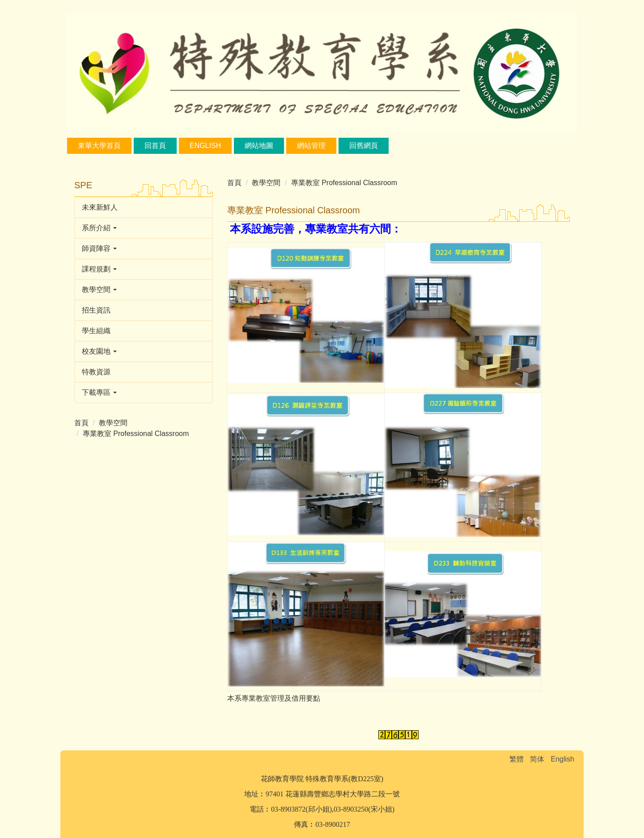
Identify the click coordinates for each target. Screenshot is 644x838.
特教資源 (96, 372)
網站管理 (311, 146)
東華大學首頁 (99, 146)
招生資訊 (96, 310)
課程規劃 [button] (99, 269)
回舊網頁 (364, 146)
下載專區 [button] (99, 392)
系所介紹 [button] (99, 228)
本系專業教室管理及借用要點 (274, 698)
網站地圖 (259, 146)
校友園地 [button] (99, 351)
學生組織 (96, 331)
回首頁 (155, 146)
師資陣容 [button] (99, 248)
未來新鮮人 (100, 207)
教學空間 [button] (99, 290)
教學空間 (113, 423)
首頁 (81, 423)
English (205, 146)
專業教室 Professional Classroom (136, 434)
